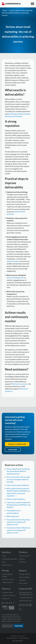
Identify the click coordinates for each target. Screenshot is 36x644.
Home (5, 10)
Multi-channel (7, 565)
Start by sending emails (15, 278)
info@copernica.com (26, 601)
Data (4, 562)
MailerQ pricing (7, 582)
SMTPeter (23, 562)
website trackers (13, 261)
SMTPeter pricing (8, 579)
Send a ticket (23, 583)
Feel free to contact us (20, 384)
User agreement (18, 641)
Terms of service (12, 638)
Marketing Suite (24, 556)
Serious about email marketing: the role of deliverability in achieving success (17, 13)
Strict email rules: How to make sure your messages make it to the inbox (18, 479)
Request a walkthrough (17, 444)
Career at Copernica (9, 595)
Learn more (13, 449)
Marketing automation (10, 559)
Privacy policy (24, 638)
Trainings (22, 580)
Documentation (24, 577)
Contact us (6, 598)
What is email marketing (16, 499)
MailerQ (22, 559)
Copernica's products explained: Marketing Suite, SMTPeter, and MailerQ (19, 505)
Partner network (25, 574)
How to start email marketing (18, 485)
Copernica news (7, 592)
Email (4, 556)
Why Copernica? (13, 516)
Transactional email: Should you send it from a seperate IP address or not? (19, 522)
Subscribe (19, 626)
